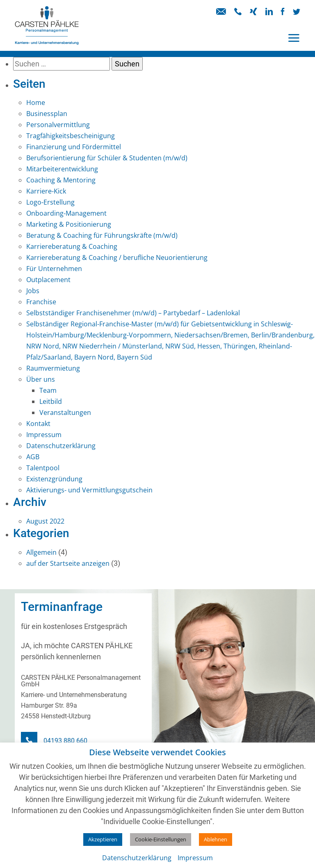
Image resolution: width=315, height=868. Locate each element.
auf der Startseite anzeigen (68, 563)
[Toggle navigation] (294, 38)
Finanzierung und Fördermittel (74, 147)
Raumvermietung (53, 368)
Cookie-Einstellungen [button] (161, 839)
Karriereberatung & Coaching (72, 246)
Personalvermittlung (58, 125)
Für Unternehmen (54, 269)
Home (36, 103)
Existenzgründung (54, 479)
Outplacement (48, 280)
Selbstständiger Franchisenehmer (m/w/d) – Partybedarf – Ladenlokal (133, 313)
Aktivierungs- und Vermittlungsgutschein (89, 490)
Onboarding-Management (66, 213)
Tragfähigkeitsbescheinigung (71, 136)
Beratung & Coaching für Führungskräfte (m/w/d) (102, 235)
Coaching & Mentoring (61, 180)
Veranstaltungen (65, 412)
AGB (33, 457)
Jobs (33, 291)
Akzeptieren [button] (103, 839)
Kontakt (38, 424)
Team (48, 390)
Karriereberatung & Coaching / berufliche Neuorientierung (117, 257)
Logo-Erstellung (50, 202)
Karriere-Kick (46, 191)
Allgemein (41, 552)
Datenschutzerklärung (61, 446)
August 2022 (45, 521)
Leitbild (51, 401)
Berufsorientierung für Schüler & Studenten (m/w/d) (107, 158)
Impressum (44, 435)
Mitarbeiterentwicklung (62, 169)
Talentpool (43, 468)
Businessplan (47, 114)
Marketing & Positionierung (69, 224)
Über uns (41, 379)
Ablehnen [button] (216, 839)
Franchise (41, 302)
